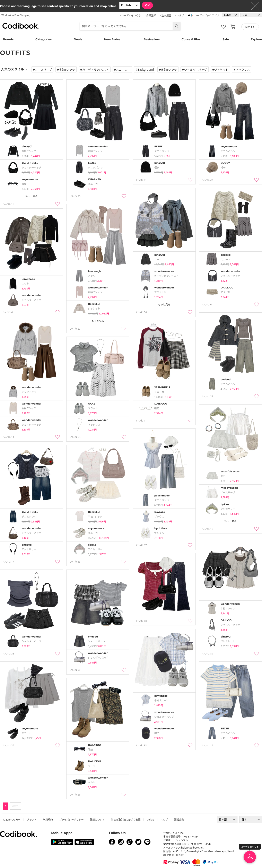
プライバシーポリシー (71, 820)
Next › (15, 806)
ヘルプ (164, 820)
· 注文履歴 (166, 15)
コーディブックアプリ (207, 15)
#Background (145, 70)
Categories (43, 39)
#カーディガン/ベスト (95, 70)
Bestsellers (152, 39)
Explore (256, 39)
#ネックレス (242, 70)
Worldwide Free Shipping (16, 15)
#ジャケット (220, 70)
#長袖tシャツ (168, 70)
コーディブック (21, 26)
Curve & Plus (191, 39)
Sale (226, 39)
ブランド (32, 820)
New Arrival (113, 39)
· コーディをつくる (130, 15)
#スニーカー (122, 70)
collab (150, 820)
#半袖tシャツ (66, 70)
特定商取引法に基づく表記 (126, 820)
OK (147, 5)
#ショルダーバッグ (195, 70)
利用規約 (48, 820)
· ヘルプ (180, 15)
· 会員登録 (150, 15)
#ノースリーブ (43, 70)
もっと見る (32, 196)
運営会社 (179, 820)
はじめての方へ (12, 820)
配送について (97, 820)
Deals (78, 39)
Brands (8, 39)
